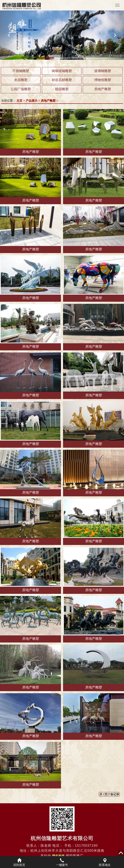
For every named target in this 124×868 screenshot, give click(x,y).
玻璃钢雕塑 (103, 71)
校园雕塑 (62, 89)
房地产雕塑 (103, 89)
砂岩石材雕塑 (62, 80)
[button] (9, 35)
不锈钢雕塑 (21, 71)
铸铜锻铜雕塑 (62, 71)
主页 (19, 101)
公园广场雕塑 (21, 89)
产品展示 (32, 101)
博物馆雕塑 (103, 80)
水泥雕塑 (21, 80)
